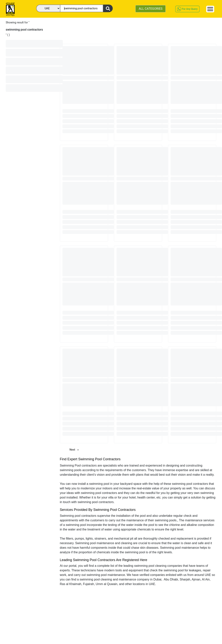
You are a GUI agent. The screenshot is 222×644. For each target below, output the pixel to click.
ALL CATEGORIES (151, 9)
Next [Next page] (75, 450)
